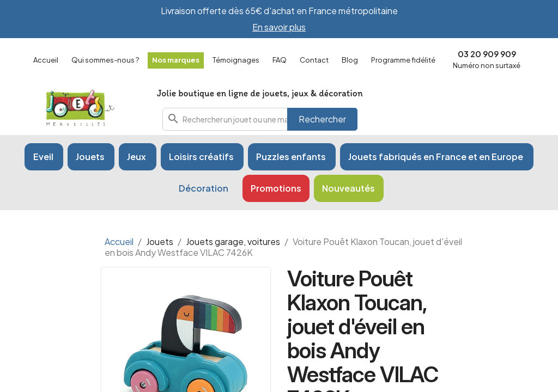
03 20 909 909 (487, 54)
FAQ (280, 60)
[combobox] (260, 119)
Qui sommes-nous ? (105, 60)
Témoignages (236, 60)
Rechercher (322, 119)
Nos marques (176, 60)
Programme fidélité (403, 60)
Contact (314, 60)
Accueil (46, 60)
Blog (350, 60)
